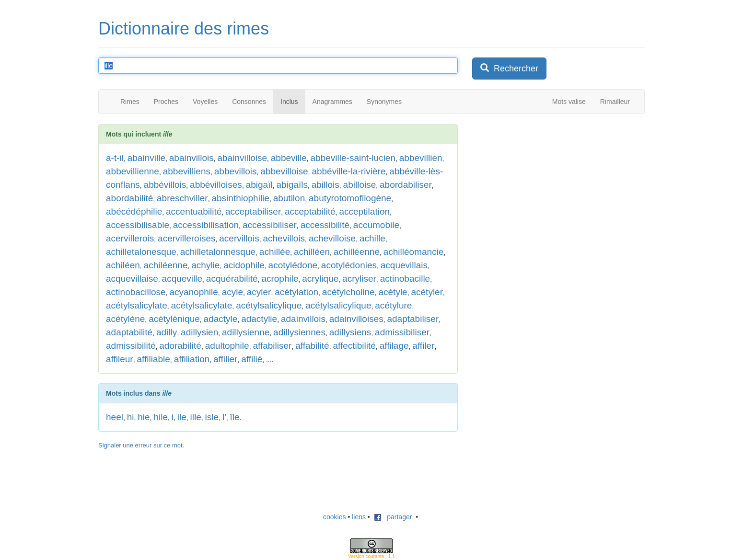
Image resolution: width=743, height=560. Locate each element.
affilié (252, 359)
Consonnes (249, 102)
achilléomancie (414, 252)
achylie (205, 265)
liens (359, 517)
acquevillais (404, 265)
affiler (423, 346)
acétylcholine (348, 292)
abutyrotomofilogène (350, 198)
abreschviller (182, 198)
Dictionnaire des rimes (184, 29)
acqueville (182, 279)
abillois (325, 185)
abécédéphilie (134, 211)
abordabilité (129, 198)
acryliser (359, 279)
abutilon (289, 198)
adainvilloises (356, 319)
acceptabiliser (253, 211)
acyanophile (193, 292)
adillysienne (246, 332)
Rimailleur (615, 102)
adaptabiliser (413, 319)
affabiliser (272, 346)
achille (372, 238)
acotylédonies (349, 265)
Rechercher (509, 68)
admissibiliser (402, 332)
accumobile (376, 225)
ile (182, 417)
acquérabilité (232, 279)
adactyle (221, 319)
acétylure (393, 305)
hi (131, 417)
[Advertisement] (544, 184)
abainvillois (192, 158)
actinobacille (405, 279)
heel (115, 417)
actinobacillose (136, 292)
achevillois (284, 238)
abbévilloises (216, 185)
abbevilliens (187, 171)
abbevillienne (133, 171)
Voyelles (205, 102)
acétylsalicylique (269, 305)
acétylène (125, 319)
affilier (225, 359)
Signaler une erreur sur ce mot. (141, 445)
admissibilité (131, 346)
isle (212, 417)
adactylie (259, 319)
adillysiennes (299, 332)
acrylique (320, 279)
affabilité (312, 346)
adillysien (199, 332)
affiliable (153, 359)
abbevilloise (284, 171)
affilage (394, 346)
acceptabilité (310, 211)
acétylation (296, 292)
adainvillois (303, 319)
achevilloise (332, 238)
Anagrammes (332, 102)
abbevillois (236, 171)
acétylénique (174, 319)
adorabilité (180, 346)
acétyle (393, 292)
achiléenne (166, 265)
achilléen (312, 252)
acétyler (427, 292)
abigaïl (259, 185)
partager (393, 517)
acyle (232, 292)
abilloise (360, 185)
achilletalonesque (141, 252)
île (235, 417)
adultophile (227, 346)
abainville (146, 158)
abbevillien (421, 158)
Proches (166, 102)
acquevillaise (132, 279)
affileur (120, 359)
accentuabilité (194, 211)
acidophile (244, 265)
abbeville (289, 158)
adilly (167, 332)
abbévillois (165, 185)
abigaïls (292, 185)
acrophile (280, 279)
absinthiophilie (240, 198)
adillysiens (350, 332)
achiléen (123, 265)
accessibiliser (270, 225)
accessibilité (325, 225)
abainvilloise (242, 158)
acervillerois (130, 238)
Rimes (130, 102)
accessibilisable (138, 225)
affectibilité (354, 346)
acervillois (239, 238)
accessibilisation (206, 225)
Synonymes (384, 102)
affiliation (192, 359)
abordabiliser (406, 185)
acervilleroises (186, 238)
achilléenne (357, 252)
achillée (275, 252)
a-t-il (115, 158)
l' (224, 417)
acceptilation (364, 211)
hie (144, 417)
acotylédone (293, 265)
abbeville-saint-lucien (353, 158)
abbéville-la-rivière (348, 171)
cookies (334, 517)
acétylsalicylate (137, 305)
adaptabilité (129, 332)
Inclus (289, 102)
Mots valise (569, 102)
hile (161, 417)
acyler (259, 292)
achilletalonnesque (218, 252)
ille (196, 417)
